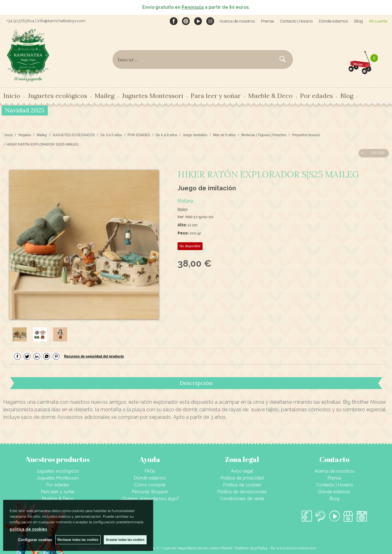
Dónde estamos (333, 21)
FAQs (150, 471)
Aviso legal (242, 471)
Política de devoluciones (242, 492)
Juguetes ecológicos (58, 96)
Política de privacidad (242, 478)
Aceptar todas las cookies (125, 540)
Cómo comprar (150, 485)
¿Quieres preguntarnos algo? (150, 499)
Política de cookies (242, 485)
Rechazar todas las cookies (78, 540)
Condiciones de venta (242, 499)
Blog (359, 21)
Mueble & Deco (270, 96)
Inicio (12, 96)
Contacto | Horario (296, 21)
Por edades (317, 96)
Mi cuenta (378, 21)
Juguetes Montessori (153, 96)
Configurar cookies (35, 540)
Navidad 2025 (25, 110)
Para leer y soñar (216, 96)
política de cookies (28, 529)
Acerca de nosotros (237, 21)
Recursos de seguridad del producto (94, 356)
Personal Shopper (150, 492)
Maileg (105, 96)
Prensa (267, 21)
